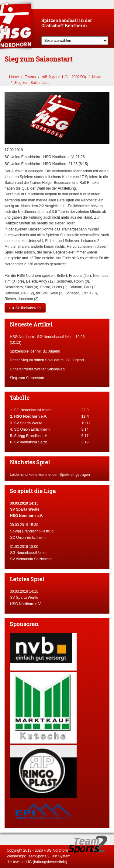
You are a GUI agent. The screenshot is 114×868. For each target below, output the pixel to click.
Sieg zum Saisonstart (31, 83)
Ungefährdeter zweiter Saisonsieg (37, 369)
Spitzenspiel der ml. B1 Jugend (35, 351)
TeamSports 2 (38, 856)
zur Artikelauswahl (25, 308)
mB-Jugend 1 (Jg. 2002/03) (64, 77)
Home (14, 77)
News (97, 77)
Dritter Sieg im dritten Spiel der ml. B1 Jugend (47, 360)
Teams (30, 77)
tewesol (19, 862)
